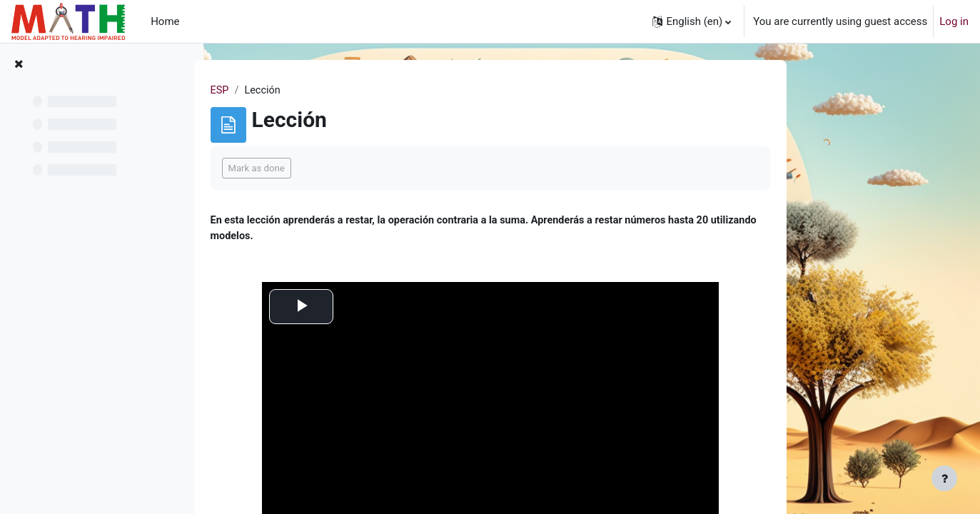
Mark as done (347, 169)
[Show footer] (944, 478)
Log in (954, 21)
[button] (692, 21)
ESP (310, 91)
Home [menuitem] (165, 21)
